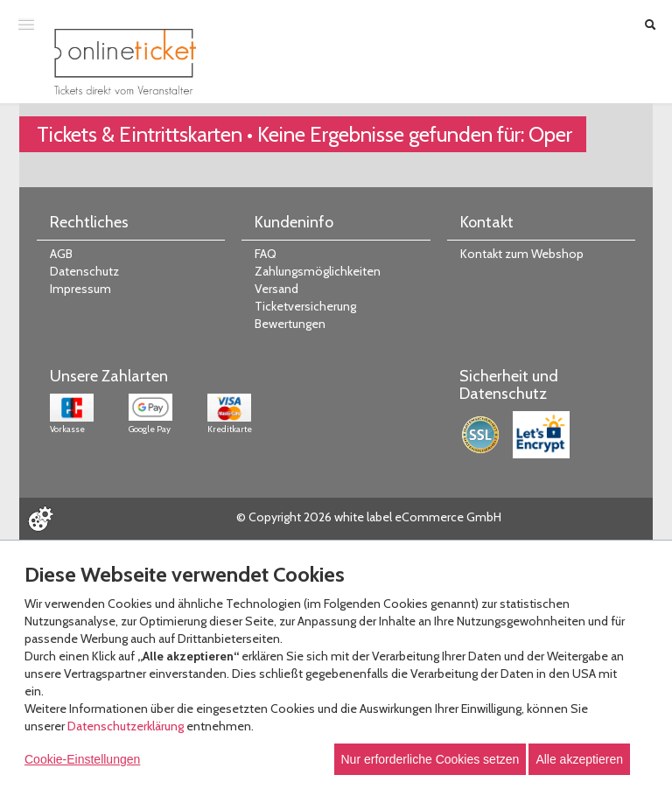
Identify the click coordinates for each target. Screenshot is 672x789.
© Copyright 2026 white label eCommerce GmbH (369, 517)
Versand (276, 289)
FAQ (266, 254)
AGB (61, 254)
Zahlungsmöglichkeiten (318, 271)
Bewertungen (290, 324)
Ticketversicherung (305, 306)
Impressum (80, 289)
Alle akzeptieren (579, 759)
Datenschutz (84, 271)
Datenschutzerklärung (126, 726)
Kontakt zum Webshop (522, 254)
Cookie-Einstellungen (82, 759)
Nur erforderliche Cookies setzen (430, 759)
